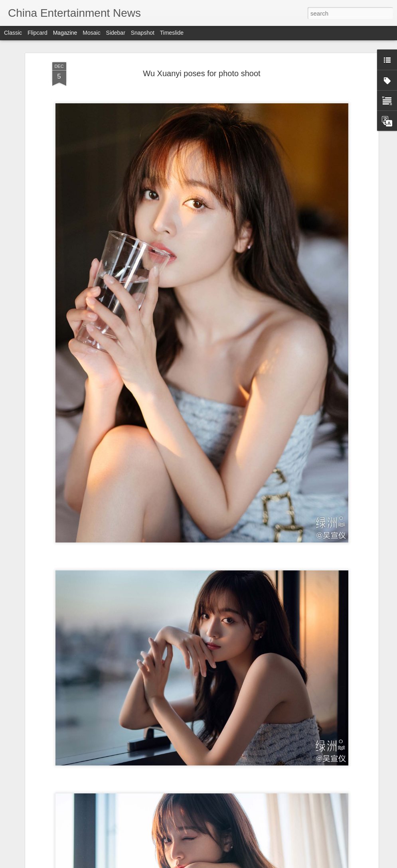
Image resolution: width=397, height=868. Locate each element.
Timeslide (172, 33)
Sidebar (116, 33)
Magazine (65, 33)
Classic (13, 33)
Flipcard (38, 33)
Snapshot (143, 33)
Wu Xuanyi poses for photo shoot (201, 73)
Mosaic (91, 33)
